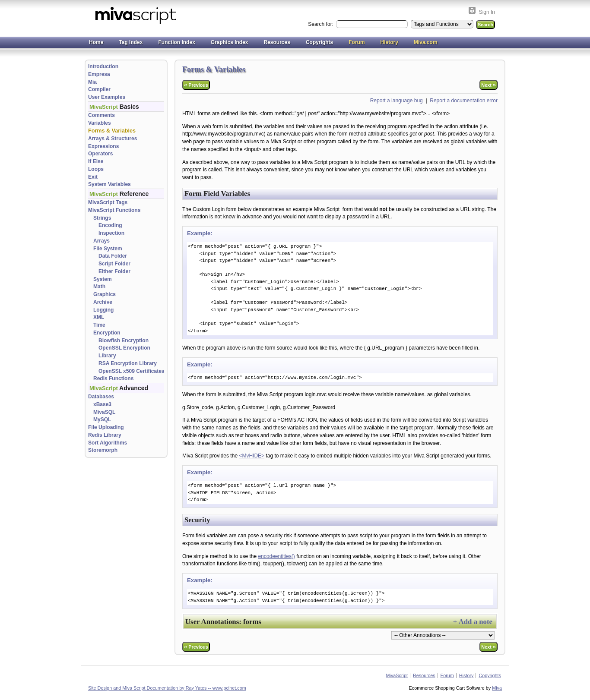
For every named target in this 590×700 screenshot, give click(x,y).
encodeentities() (276, 556)
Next (488, 85)
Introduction (103, 66)
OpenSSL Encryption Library (124, 352)
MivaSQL (104, 412)
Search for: (321, 24)
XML (99, 317)
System (103, 279)
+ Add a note (473, 622)
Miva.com (426, 42)
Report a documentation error (464, 101)
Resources (277, 42)
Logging (103, 310)
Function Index (176, 42)
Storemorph (103, 450)
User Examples (107, 97)
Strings (102, 218)
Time (99, 325)
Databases (101, 397)
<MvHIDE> (252, 456)
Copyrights (319, 42)
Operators (100, 154)
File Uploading (106, 427)
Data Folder (113, 256)
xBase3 (102, 404)
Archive (103, 302)
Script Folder (114, 264)
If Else (96, 161)
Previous (196, 85)
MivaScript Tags (108, 202)
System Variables (109, 184)
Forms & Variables (112, 131)
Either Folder (114, 271)
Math (99, 287)
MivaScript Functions (114, 210)
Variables (100, 123)
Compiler (99, 89)
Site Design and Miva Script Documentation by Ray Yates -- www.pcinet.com (167, 688)
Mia (92, 82)
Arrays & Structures (113, 139)
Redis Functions (113, 378)
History (389, 42)
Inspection (111, 233)
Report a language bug (397, 101)
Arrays (102, 241)
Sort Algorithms (108, 443)
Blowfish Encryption (124, 341)
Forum (357, 42)
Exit (93, 177)
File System (108, 249)
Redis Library (105, 435)
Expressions (103, 146)
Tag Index (131, 42)
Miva (497, 688)
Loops (96, 169)
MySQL (102, 419)
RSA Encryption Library (128, 363)
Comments (102, 115)
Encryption (107, 333)
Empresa (99, 74)
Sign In (487, 12)
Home (96, 42)
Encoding (110, 225)
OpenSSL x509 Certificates (132, 371)
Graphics (105, 294)
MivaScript (397, 675)
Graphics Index (230, 42)
